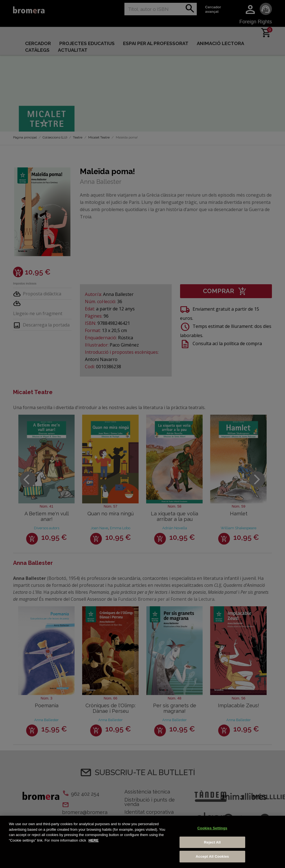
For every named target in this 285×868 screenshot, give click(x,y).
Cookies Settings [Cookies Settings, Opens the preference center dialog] (212, 828)
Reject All (212, 842)
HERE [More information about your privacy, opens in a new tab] (94, 840)
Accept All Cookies (212, 856)
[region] (142, 842)
